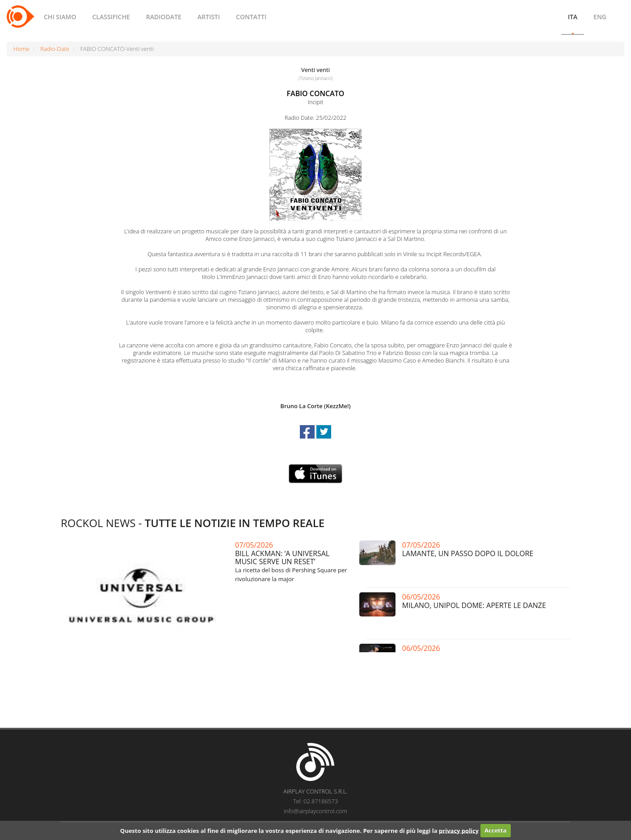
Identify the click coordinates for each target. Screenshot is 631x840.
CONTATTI (251, 17)
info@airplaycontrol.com (315, 811)
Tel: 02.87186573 (316, 801)
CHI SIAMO (60, 17)
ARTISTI (209, 17)
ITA (573, 17)
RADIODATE (164, 17)
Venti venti (315, 70)
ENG (600, 17)
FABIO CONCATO (316, 93)
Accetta (495, 830)
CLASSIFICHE (111, 17)
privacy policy (459, 830)
